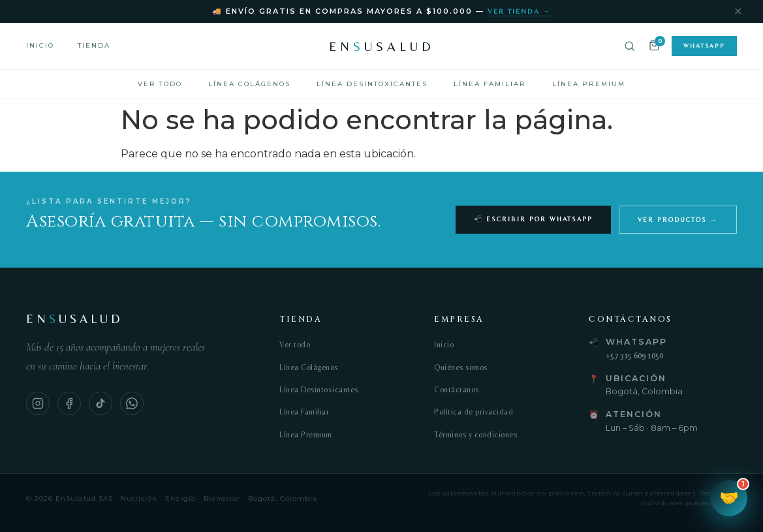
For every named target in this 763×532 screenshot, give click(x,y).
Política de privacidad (474, 412)
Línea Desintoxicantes (372, 84)
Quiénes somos (461, 368)
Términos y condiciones (475, 435)
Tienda (94, 45)
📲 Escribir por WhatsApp (533, 219)
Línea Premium (589, 84)
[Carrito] (654, 46)
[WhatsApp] (132, 403)
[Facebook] (69, 403)
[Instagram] (38, 403)
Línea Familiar (490, 84)
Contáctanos (457, 390)
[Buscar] (630, 46)
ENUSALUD (382, 46)
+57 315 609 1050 (634, 355)
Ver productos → (678, 220)
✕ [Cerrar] (738, 11)
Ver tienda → (520, 11)
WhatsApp (704, 46)
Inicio (40, 45)
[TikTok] (101, 403)
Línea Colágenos (249, 84)
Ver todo (160, 84)
